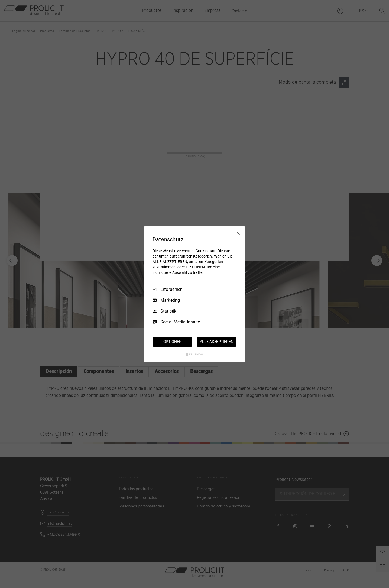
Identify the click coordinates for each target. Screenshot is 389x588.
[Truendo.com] (194, 354)
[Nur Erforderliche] (238, 233)
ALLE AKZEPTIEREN (217, 342)
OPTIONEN (173, 342)
